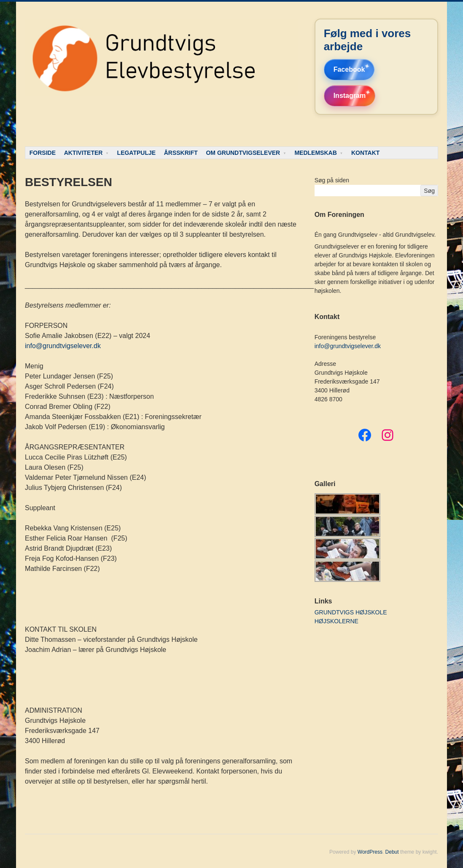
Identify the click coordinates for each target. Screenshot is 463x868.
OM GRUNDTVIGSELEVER (243, 153)
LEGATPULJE (137, 153)
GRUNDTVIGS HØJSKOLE (351, 612)
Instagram (350, 96)
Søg (429, 191)
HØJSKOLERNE (336, 621)
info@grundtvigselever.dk (63, 346)
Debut (392, 852)
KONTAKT (365, 153)
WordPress (370, 852)
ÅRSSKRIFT (181, 153)
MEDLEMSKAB (315, 153)
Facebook (349, 69)
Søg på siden (332, 180)
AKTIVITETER (83, 153)
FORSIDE (43, 153)
